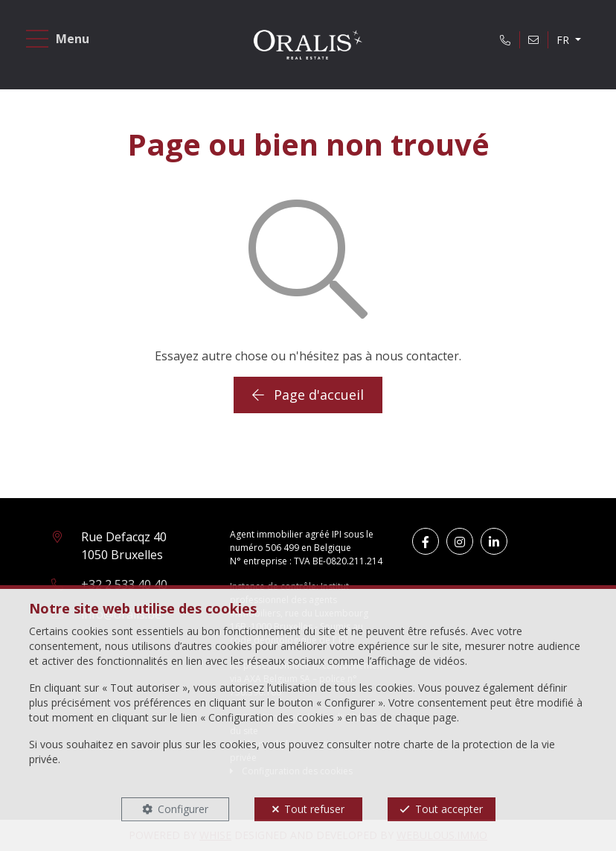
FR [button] (564, 40)
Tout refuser (314, 809)
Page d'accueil (308, 395)
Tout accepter (449, 809)
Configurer (183, 809)
